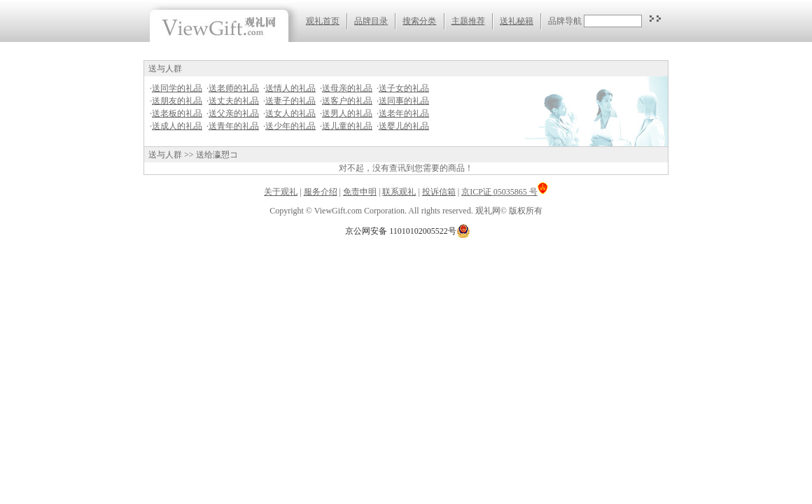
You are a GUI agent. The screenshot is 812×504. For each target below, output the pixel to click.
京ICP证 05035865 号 (505, 192)
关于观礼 (281, 192)
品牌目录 (371, 21)
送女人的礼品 (290, 113)
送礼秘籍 (517, 21)
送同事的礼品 (404, 101)
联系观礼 (399, 192)
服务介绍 (321, 192)
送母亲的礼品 (347, 88)
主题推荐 (468, 21)
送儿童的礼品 (347, 126)
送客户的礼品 (347, 101)
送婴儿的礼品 (404, 126)
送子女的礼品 (404, 88)
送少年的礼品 (290, 126)
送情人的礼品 (290, 88)
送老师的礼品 (234, 88)
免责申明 (360, 192)
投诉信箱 (439, 192)
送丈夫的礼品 (234, 101)
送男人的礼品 (347, 113)
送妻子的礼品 (290, 101)
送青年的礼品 (234, 126)
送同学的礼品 (177, 88)
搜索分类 (419, 21)
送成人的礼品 (177, 126)
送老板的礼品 (177, 113)
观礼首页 (323, 21)
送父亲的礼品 (234, 113)
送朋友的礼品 (177, 101)
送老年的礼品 (404, 113)
